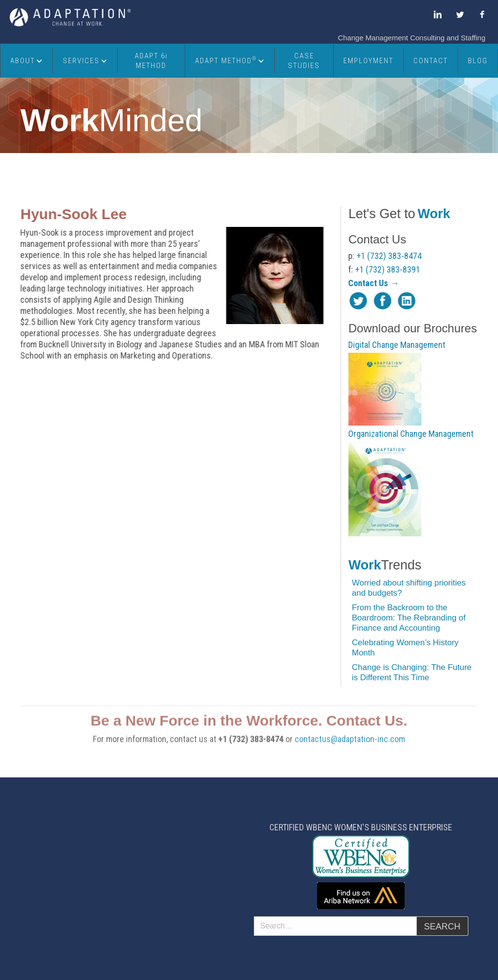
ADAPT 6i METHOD (151, 61)
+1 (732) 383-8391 (389, 269)
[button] (27, 61)
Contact (431, 61)
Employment (368, 61)
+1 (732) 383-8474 (390, 256)
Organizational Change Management (412, 434)
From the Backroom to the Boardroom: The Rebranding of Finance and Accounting (409, 618)
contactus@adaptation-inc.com (350, 748)
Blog (478, 61)
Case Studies (304, 61)
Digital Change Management (398, 345)
